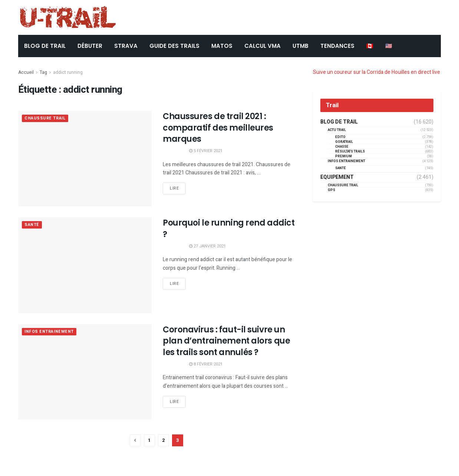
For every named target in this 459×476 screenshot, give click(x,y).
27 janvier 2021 (207, 246)
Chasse (342, 147)
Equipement (337, 177)
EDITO (340, 137)
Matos (222, 46)
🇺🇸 (389, 46)
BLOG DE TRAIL (45, 46)
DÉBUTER (90, 46)
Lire (174, 188)
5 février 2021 (206, 151)
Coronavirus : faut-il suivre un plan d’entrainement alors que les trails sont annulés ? (226, 341)
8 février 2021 (206, 364)
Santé (32, 225)
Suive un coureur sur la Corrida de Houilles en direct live (377, 72)
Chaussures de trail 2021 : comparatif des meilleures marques (218, 128)
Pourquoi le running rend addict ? (229, 229)
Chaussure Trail (45, 119)
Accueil (26, 72)
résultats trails (350, 152)
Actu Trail (337, 130)
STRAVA (126, 46)
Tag (43, 72)
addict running (68, 72)
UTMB (301, 46)
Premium (344, 156)
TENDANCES (337, 46)
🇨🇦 (370, 46)
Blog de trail (339, 122)
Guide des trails (174, 46)
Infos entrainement (49, 332)
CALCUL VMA (262, 46)
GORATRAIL (344, 142)
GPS (331, 190)
